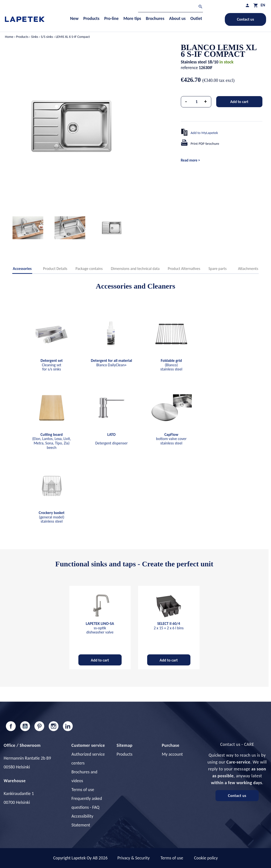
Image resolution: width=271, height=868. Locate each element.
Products (125, 754)
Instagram (54, 726)
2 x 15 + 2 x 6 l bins (169, 626)
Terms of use (83, 790)
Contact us (245, 19)
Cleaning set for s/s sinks (52, 365)
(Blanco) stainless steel (171, 365)
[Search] (171, 7)
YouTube (25, 726)
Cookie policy (206, 858)
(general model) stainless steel (51, 517)
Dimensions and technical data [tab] (135, 269)
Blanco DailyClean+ (112, 363)
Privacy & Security (134, 858)
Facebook (11, 726)
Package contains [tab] (89, 269)
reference (189, 68)
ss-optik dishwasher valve (100, 628)
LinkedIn (68, 726)
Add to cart (239, 102)
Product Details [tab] (55, 269)
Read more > (190, 160)
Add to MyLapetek (204, 133)
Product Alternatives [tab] (184, 269)
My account (172, 754)
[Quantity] (197, 102)
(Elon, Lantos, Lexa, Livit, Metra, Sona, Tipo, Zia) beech (52, 441)
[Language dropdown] (263, 5)
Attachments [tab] (248, 269)
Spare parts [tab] (218, 269)
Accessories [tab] (22, 269)
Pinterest (39, 726)
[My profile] (247, 5)
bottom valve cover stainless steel (171, 439)
